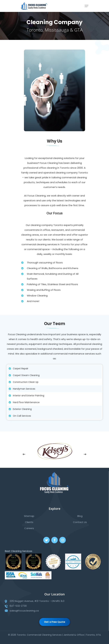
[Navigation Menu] (86, 6)
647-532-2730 (18, 606)
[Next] (85, 454)
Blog (80, 516)
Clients (29, 522)
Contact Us (80, 522)
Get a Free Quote (55, 622)
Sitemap (29, 516)
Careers (29, 528)
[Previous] (24, 454)
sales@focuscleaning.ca (24, 611)
